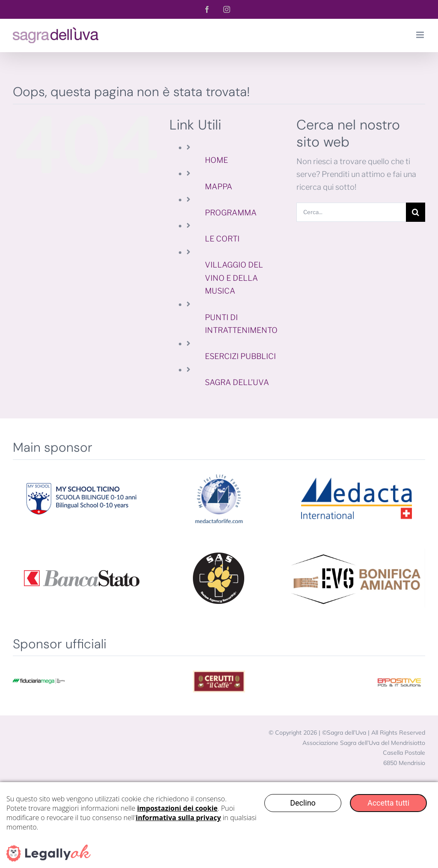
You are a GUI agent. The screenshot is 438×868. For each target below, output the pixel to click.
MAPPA (219, 187)
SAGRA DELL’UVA (237, 382)
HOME (216, 160)
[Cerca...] (351, 212)
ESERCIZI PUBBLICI (240, 356)
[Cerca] (416, 212)
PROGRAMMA (231, 213)
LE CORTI (222, 239)
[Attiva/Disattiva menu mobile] (421, 35)
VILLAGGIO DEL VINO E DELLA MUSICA (234, 278)
